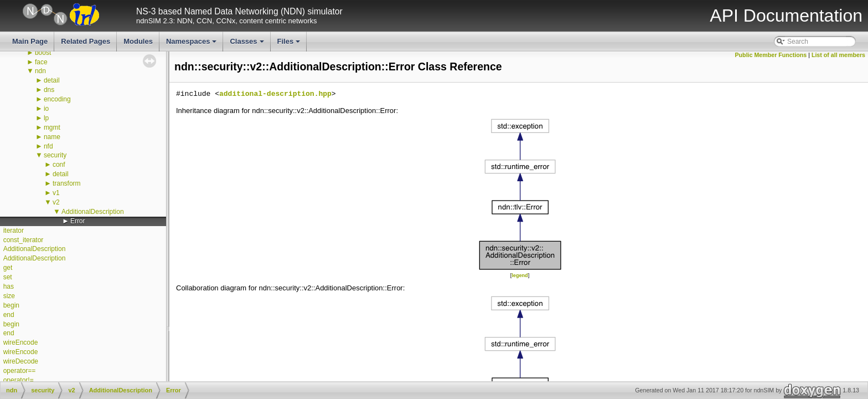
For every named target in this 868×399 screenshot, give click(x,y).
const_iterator (24, 240)
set (8, 277)
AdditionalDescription (93, 212)
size (9, 296)
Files (290, 44)
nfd (48, 146)
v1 (56, 193)
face (41, 62)
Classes (247, 44)
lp (46, 118)
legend (520, 275)
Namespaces (192, 44)
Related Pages (86, 41)
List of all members (838, 55)
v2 (56, 202)
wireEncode (21, 342)
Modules (138, 41)
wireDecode (21, 361)
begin (11, 305)
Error (78, 221)
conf (59, 165)
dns (49, 90)
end (9, 315)
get (8, 268)
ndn (40, 71)
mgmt (52, 127)
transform (67, 183)
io (46, 109)
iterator (14, 231)
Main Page (30, 41)
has (9, 287)
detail (52, 80)
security (55, 155)
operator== (20, 371)
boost (43, 53)
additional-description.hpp (275, 94)
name (52, 137)
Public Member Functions (771, 55)
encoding (57, 99)
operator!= (19, 380)
